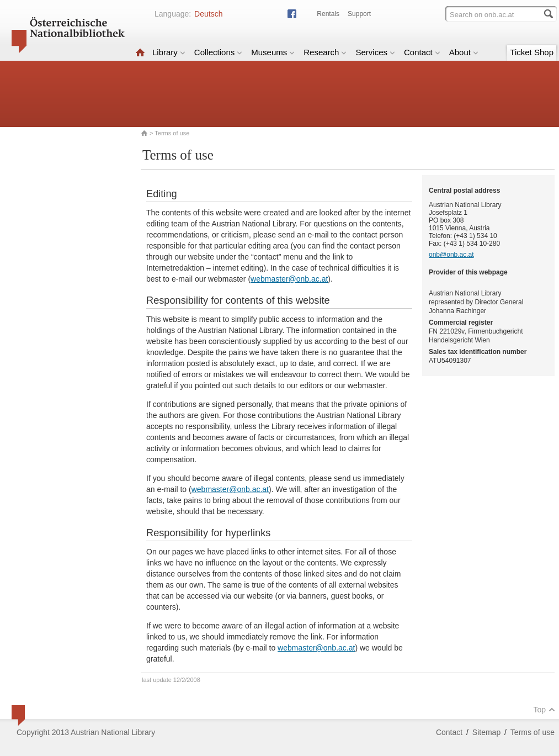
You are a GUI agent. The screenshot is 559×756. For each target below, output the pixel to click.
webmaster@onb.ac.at (289, 279)
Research (325, 52)
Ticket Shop (532, 52)
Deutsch (208, 14)
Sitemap (486, 732)
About (464, 52)
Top (544, 710)
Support (359, 14)
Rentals (328, 14)
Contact (422, 52)
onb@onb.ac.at (451, 255)
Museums (273, 52)
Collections (218, 52)
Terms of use (533, 732)
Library (169, 52)
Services (375, 52)
